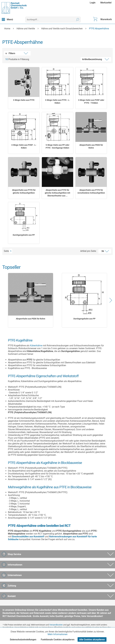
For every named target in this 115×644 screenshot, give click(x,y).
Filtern (10, 53)
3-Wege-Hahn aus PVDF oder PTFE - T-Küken (91, 101)
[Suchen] (78, 20)
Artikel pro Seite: (88, 251)
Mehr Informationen (58, 634)
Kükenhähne (36, 346)
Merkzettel (106, 3)
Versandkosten (56, 625)
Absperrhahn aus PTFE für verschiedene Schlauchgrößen (91, 191)
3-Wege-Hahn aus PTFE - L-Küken (58, 101)
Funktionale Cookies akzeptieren (58, 640)
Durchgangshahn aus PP (24, 235)
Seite (6, 251)
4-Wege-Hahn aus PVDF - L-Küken (24, 146)
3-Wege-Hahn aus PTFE (24, 100)
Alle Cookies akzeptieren (92, 640)
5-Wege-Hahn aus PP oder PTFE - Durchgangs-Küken (58, 146)
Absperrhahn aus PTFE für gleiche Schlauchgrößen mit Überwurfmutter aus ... (58, 193)
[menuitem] (93, 3)
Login (93, 3)
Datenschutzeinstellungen (23, 640)
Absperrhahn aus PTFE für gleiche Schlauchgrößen (24, 191)
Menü (7, 19)
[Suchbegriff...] (53, 20)
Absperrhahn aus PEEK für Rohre (91, 146)
